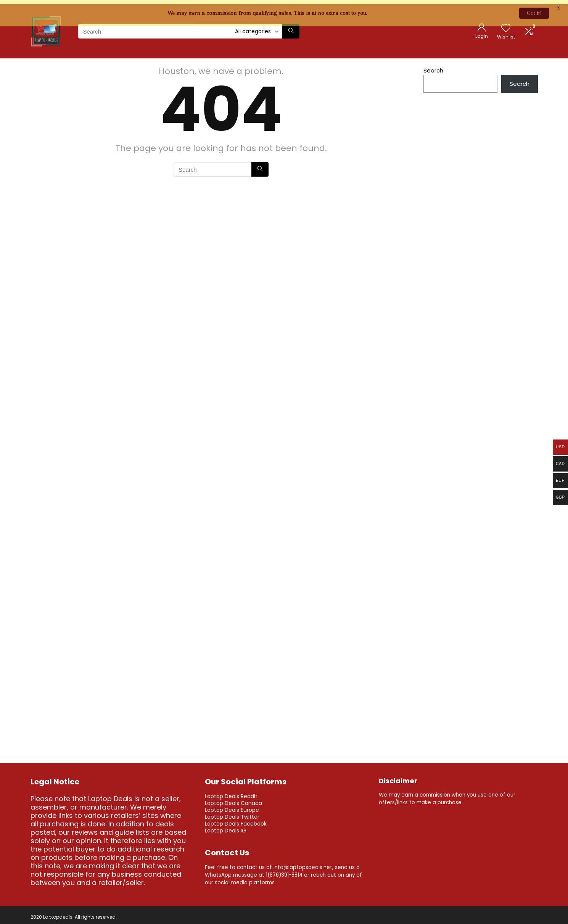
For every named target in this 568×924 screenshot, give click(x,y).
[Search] (291, 27)
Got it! (534, 13)
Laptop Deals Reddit (231, 792)
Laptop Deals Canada (233, 799)
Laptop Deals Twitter (232, 813)
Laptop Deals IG (225, 826)
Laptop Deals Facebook (236, 819)
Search (433, 66)
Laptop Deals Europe (232, 806)
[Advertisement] (481, 299)
